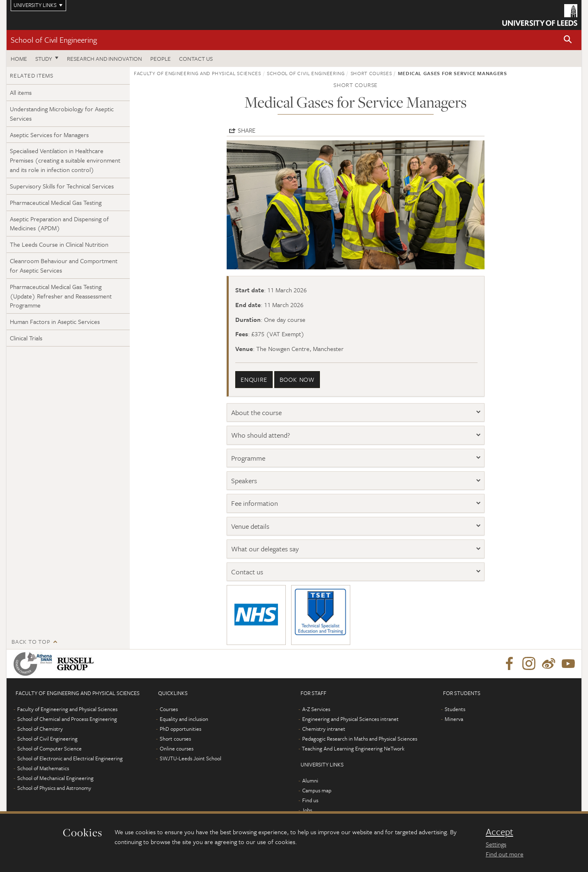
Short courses (371, 73)
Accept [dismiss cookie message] (500, 832)
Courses (169, 709)
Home (19, 59)
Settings (496, 844)
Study (44, 59)
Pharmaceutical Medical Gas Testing (56, 202)
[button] (568, 40)
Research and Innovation (105, 59)
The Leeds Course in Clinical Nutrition (59, 244)
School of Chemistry (40, 729)
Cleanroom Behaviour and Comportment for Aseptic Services (64, 265)
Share (247, 130)
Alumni (310, 780)
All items (21, 92)
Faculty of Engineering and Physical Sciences (198, 73)
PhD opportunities (180, 729)
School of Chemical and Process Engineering (67, 719)
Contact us (196, 59)
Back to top (31, 641)
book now (297, 379)
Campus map (317, 790)
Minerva (454, 719)
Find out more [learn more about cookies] (505, 854)
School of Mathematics (43, 768)
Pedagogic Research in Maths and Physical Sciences (360, 739)
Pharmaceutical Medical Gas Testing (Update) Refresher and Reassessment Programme (61, 296)
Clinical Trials (26, 338)
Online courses (177, 748)
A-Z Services (316, 709)
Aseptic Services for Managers (49, 135)
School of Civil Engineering (54, 40)
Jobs (307, 810)
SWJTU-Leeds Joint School (191, 758)
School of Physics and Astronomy (54, 788)
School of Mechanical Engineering (55, 778)
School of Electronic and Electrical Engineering (70, 758)
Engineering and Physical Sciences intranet (350, 719)
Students (455, 709)
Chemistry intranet (324, 729)
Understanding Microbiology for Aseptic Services (62, 114)
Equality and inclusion (184, 719)
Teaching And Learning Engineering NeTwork (353, 748)
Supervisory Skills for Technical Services (62, 186)
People (161, 59)
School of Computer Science (49, 748)
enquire (254, 379)
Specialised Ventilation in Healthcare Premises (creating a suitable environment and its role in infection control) (65, 160)
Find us (310, 800)
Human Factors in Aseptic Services (55, 321)
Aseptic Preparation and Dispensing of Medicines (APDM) (59, 224)
